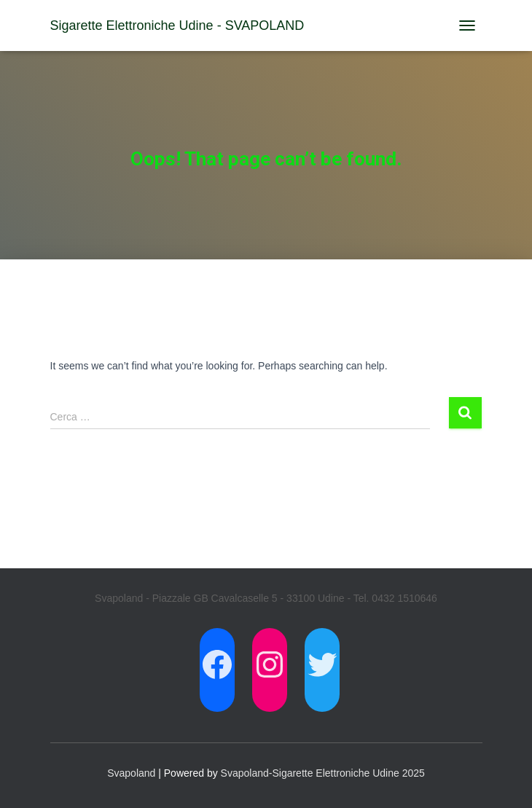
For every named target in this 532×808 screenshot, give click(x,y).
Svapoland (131, 773)
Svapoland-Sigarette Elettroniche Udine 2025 (323, 773)
